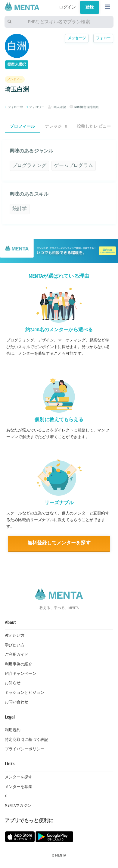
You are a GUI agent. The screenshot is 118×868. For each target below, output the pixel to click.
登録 (89, 7)
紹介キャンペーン (21, 674)
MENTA (61, 855)
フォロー (103, 38)
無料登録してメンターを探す (59, 543)
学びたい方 (15, 645)
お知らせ (13, 683)
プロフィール (22, 126)
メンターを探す (19, 777)
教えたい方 (15, 636)
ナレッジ (56, 126)
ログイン (68, 7)
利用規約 (13, 730)
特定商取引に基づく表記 (27, 740)
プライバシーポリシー (25, 749)
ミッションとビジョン (25, 693)
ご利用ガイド (17, 655)
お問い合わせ (17, 702)
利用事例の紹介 (19, 664)
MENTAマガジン (18, 806)
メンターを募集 (19, 787)
